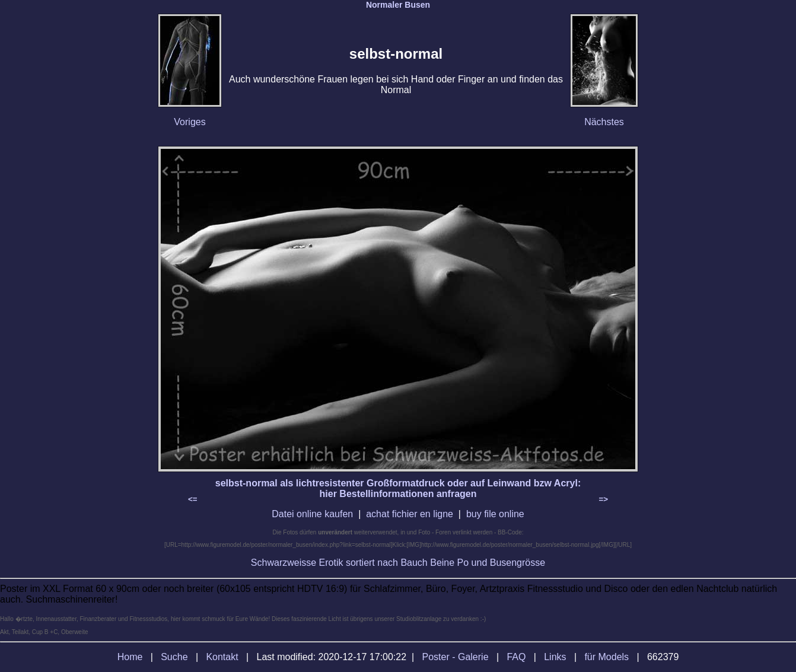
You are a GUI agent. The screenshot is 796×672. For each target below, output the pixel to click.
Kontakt (222, 657)
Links (555, 657)
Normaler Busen (398, 5)
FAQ (516, 657)
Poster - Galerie (456, 657)
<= (193, 499)
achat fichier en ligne (410, 514)
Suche (174, 657)
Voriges (190, 122)
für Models (606, 657)
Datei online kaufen (312, 514)
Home (130, 657)
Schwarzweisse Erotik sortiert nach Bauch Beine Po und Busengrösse (398, 563)
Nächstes (604, 122)
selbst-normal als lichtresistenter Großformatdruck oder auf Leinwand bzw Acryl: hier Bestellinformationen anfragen (398, 488)
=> (603, 499)
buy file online (495, 514)
